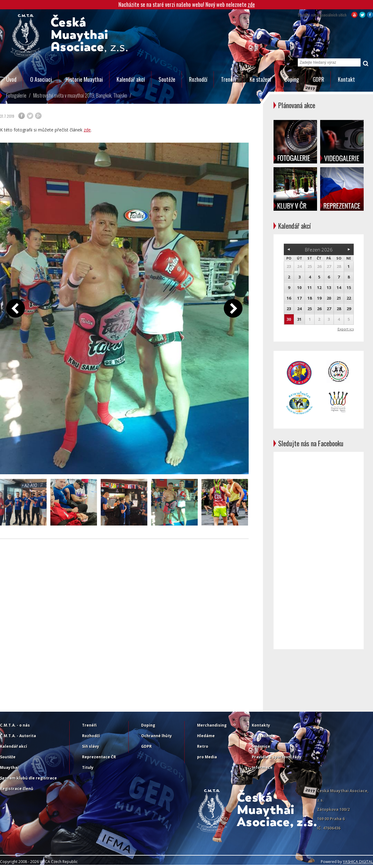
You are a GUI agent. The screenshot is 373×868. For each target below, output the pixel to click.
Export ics (346, 329)
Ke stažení (260, 79)
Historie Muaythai (84, 79)
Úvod (11, 79)
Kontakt (346, 79)
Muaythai (9, 767)
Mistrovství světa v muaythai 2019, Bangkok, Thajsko (80, 95)
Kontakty (261, 725)
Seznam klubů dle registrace (28, 778)
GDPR (318, 79)
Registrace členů (17, 789)
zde (251, 4)
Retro (203, 746)
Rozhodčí (198, 79)
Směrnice (261, 746)
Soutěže (167, 79)
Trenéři (228, 79)
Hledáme (206, 736)
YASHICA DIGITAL (358, 862)
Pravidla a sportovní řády (277, 757)
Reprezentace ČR (99, 757)
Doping (292, 79)
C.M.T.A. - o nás (15, 725)
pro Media (207, 757)
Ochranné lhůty (157, 736)
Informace (262, 767)
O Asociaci (41, 79)
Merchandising (212, 725)
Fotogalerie (16, 95)
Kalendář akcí (131, 79)
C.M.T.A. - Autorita (18, 736)
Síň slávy (91, 746)
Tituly (88, 767)
